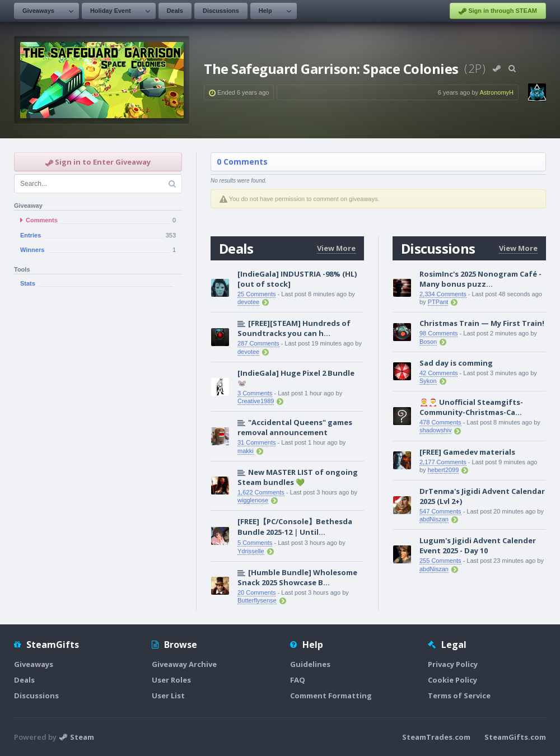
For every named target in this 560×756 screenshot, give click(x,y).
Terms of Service (459, 696)
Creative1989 (256, 401)
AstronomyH (496, 92)
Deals (175, 11)
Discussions (221, 11)
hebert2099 (444, 470)
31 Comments (256, 442)
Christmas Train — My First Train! (482, 323)
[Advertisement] (98, 366)
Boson (428, 342)
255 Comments (440, 561)
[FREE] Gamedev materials (467, 452)
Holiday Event (111, 11)
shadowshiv (435, 430)
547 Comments (440, 511)
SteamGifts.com (515, 737)
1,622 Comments (261, 492)
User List (168, 696)
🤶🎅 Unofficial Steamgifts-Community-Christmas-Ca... (471, 407)
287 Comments (258, 343)
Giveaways (38, 11)
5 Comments (255, 543)
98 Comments (438, 333)
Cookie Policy (452, 680)
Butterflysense (257, 600)
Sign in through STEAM (498, 11)
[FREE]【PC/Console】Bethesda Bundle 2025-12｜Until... (295, 527)
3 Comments (255, 393)
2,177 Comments (443, 462)
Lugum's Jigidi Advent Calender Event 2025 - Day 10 (478, 545)
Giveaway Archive (184, 664)
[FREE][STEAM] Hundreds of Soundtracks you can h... (294, 328)
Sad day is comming (456, 363)
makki (246, 451)
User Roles (171, 680)
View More (336, 248)
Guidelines (310, 664)
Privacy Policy (453, 664)
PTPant (438, 302)
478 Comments (440, 422)
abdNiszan (434, 519)
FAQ (298, 680)
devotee (248, 302)
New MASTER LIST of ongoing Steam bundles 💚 (298, 477)
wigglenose (253, 500)
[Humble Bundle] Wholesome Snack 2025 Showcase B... (297, 577)
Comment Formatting (331, 696)
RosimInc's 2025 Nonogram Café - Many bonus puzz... (480, 279)
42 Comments (438, 373)
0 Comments (242, 162)
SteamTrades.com (436, 737)
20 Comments (256, 592)
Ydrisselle (251, 551)
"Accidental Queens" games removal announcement (295, 427)
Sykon (428, 381)
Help (265, 11)
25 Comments (256, 294)
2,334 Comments (443, 294)
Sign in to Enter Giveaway (98, 162)
